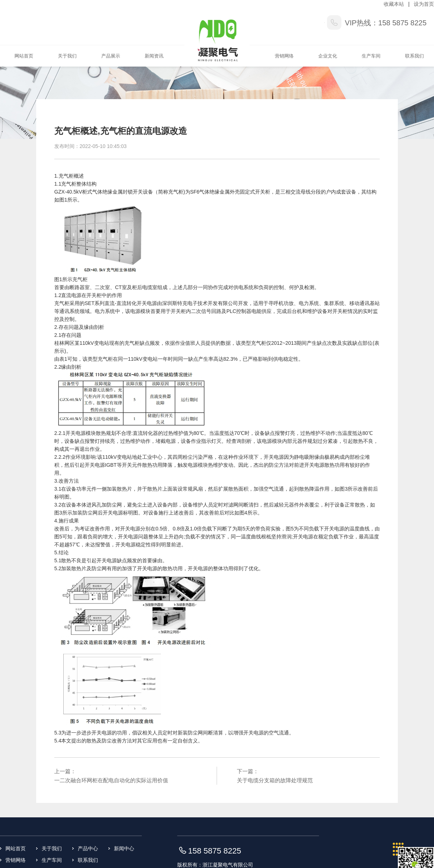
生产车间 (371, 56)
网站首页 (24, 56)
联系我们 (414, 56)
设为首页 (424, 4)
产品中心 (88, 848)
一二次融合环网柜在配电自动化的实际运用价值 (111, 780)
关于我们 (67, 56)
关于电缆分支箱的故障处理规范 (275, 780)
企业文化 (328, 56)
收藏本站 (394, 4)
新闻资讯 (154, 56)
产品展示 (111, 56)
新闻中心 (124, 848)
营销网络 (284, 56)
